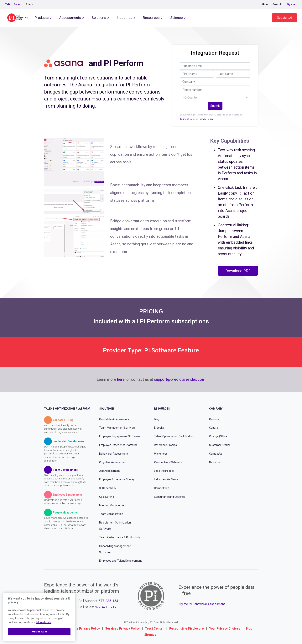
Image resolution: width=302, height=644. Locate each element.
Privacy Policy (206, 119)
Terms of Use (187, 119)
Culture (214, 428)
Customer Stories (220, 445)
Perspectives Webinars (168, 462)
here (121, 379)
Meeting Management (113, 505)
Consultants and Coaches (170, 497)
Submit (215, 106)
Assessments (70, 18)
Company (216, 409)
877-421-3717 (106, 607)
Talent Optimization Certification (174, 436)
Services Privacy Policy (122, 629)
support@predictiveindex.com (180, 379)
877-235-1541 (109, 601)
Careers (214, 419)
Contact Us (216, 454)
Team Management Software (117, 428)
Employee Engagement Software (120, 436)
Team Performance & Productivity (120, 537)
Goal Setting (107, 497)
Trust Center (154, 629)
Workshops (161, 454)
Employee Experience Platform (118, 445)
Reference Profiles (165, 445)
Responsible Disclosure (187, 629)
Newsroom (216, 462)
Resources (151, 18)
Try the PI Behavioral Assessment (202, 604)
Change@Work (218, 436)
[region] (39, 617)
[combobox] (215, 98)
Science (177, 18)
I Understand (39, 632)
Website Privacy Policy (83, 629)
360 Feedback (108, 488)
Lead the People (164, 471)
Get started (284, 18)
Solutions (99, 18)
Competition (162, 488)
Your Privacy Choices (225, 629)
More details (44, 622)
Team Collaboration (111, 514)
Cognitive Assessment (113, 462)
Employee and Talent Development (120, 561)
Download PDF (238, 271)
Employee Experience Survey (117, 479)
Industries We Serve (166, 479)
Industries (125, 18)
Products (42, 18)
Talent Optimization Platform (67, 409)
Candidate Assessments (114, 419)
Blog (157, 419)
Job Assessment (109, 471)
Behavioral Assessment (114, 454)
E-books (159, 428)
